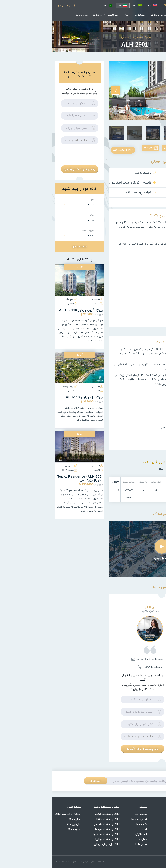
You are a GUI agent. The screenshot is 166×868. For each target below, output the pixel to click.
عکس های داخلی (119, 150)
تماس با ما (32, 15)
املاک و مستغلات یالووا (56, 839)
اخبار (77, 15)
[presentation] (28, 157)
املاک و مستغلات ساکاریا (55, 834)
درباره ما (47, 15)
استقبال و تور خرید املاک (16, 814)
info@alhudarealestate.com (98, 665)
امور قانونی (63, 15)
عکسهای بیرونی (150, 150)
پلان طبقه (92, 150)
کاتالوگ (96, 40)
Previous (156, 87)
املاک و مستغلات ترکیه (56, 814)
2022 (47, 305)
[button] (63, 488)
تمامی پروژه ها (108, 15)
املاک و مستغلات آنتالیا (55, 819)
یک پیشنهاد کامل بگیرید (91, 754)
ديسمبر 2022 (18, 472)
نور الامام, (98, 613)
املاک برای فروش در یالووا (55, 844)
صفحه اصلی (128, 15)
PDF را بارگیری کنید (72, 155)
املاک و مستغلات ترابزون (55, 824)
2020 (47, 393)
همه (39, 206)
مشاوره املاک (23, 819)
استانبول (46, 301)
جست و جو (12, 6)
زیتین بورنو (18, 467)
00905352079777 (123, 6)
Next (64, 87)
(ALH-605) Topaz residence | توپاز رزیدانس (28, 480)
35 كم (21, 393)
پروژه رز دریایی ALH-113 (33, 399)
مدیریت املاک (22, 829)
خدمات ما (90, 15)
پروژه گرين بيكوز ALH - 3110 (29, 312)
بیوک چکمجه (18, 388)
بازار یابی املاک (22, 824)
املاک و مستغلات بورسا (56, 829)
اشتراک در (44, 786)
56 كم (21, 305)
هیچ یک (19, 301)
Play (110, 552)
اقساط (47, 472)
